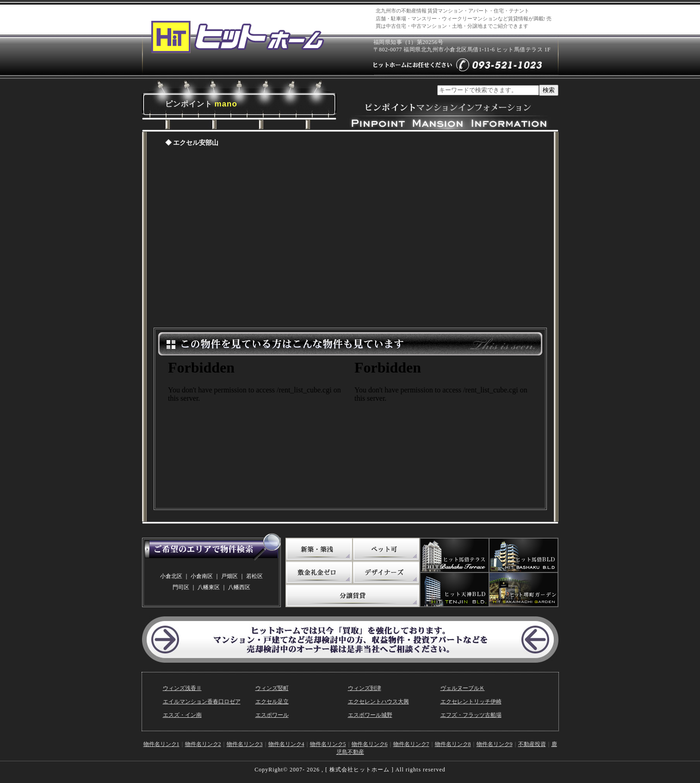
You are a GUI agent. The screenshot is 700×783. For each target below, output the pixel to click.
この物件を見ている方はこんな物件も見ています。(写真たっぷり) (257, 429)
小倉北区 (171, 576)
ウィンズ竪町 (272, 688)
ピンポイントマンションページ (350, 240)
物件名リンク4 (286, 744)
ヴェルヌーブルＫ (463, 688)
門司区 (181, 587)
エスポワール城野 (370, 715)
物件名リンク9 (495, 744)
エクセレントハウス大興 (378, 702)
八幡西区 (239, 587)
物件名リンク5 (328, 744)
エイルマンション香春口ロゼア (202, 702)
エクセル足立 (272, 702)
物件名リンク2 (203, 744)
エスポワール (272, 715)
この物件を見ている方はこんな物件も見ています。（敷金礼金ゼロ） (443, 429)
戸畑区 (229, 576)
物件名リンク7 (411, 744)
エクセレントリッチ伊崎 (471, 702)
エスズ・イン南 (182, 715)
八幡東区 (209, 587)
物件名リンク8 (453, 744)
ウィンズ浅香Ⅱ (182, 688)
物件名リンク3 (245, 744)
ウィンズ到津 (365, 688)
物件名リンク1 (161, 744)
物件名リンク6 (370, 744)
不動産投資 (532, 744)
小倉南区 (202, 576)
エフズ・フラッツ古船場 (471, 715)
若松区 (254, 576)
